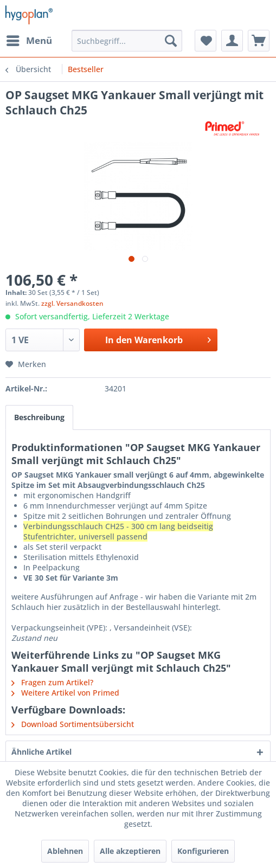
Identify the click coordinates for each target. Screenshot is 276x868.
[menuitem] (29, 41)
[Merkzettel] (206, 41)
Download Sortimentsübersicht (73, 724)
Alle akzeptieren (130, 851)
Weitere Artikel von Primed (65, 693)
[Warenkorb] (259, 41)
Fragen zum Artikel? (52, 682)
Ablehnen (65, 851)
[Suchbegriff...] (127, 41)
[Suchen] (171, 41)
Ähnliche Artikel (41, 752)
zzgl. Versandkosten (72, 303)
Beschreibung (39, 417)
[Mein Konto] (232, 41)
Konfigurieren (203, 851)
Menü (29, 39)
